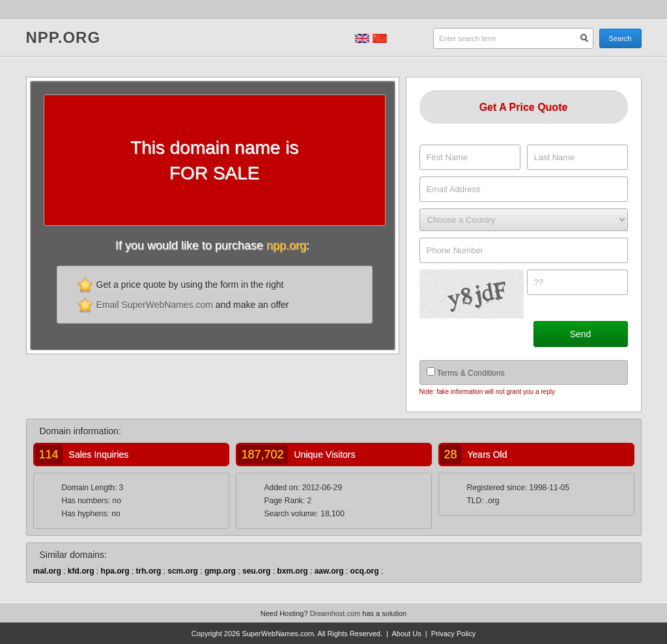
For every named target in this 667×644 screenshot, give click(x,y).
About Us (406, 634)
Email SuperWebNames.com (155, 305)
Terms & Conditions (471, 373)
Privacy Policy (453, 634)
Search (620, 38)
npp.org (64, 39)
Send (581, 334)
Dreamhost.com (335, 613)
